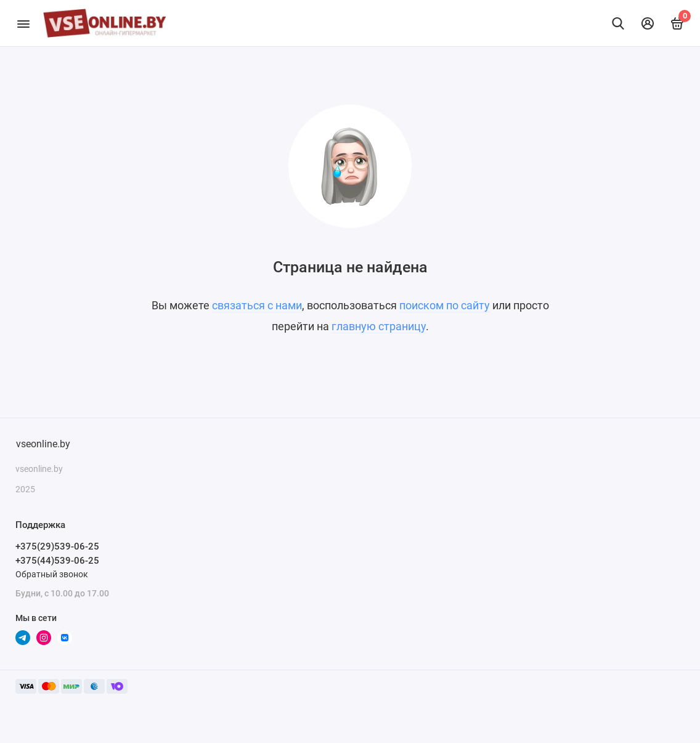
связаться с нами (257, 305)
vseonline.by (43, 444)
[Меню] (23, 23)
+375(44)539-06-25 (57, 561)
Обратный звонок (52, 574)
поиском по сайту (445, 305)
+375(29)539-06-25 (57, 546)
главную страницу (379, 326)
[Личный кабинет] (648, 23)
